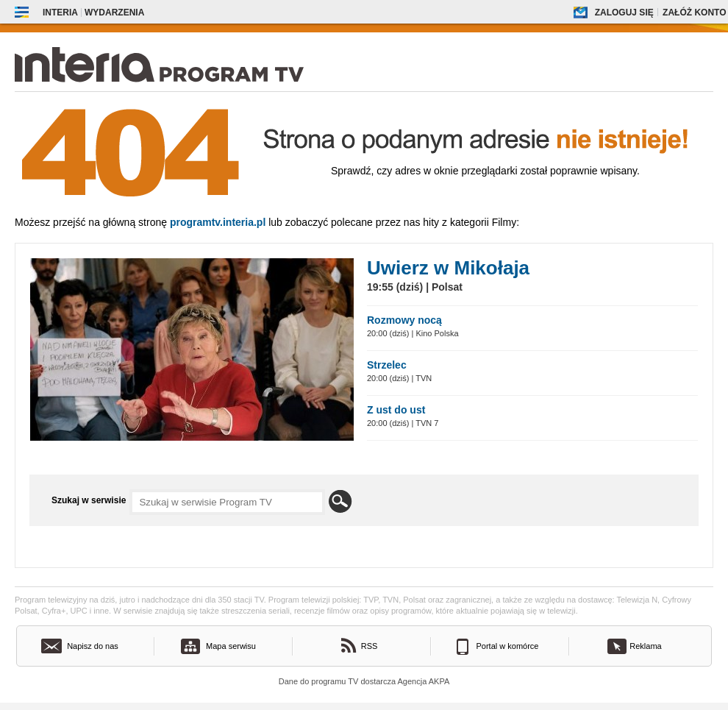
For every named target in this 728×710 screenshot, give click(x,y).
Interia (60, 13)
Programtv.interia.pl (218, 222)
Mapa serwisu (231, 646)
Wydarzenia (114, 13)
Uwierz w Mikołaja (448, 268)
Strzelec (387, 365)
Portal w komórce (508, 646)
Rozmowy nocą (404, 320)
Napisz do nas (93, 646)
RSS (370, 646)
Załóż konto (694, 13)
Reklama (645, 646)
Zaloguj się (624, 13)
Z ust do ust (396, 410)
